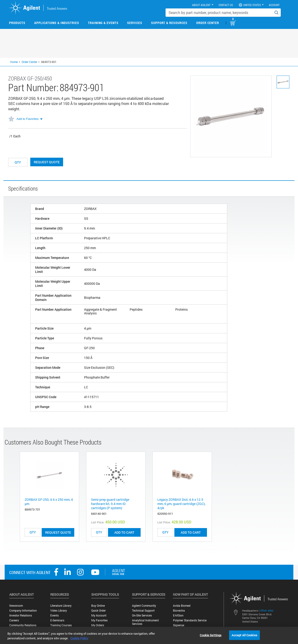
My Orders (98, 625)
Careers (14, 620)
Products (17, 23)
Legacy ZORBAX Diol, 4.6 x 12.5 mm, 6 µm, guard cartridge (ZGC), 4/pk (181, 504)
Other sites (267, 610)
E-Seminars (57, 620)
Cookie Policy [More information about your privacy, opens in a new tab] (79, 638)
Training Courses (61, 625)
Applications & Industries (57, 23)
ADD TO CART (124, 532)
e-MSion (178, 615)
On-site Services (142, 615)
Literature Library (61, 606)
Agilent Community (144, 606)
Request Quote (47, 162)
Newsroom (16, 606)
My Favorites (99, 620)
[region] (149, 635)
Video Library (59, 611)
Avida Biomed (182, 606)
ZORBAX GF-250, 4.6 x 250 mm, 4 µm (49, 502)
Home (14, 62)
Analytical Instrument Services (145, 622)
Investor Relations (21, 615)
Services (135, 23)
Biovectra (179, 611)
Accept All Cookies (244, 635)
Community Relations (23, 625)
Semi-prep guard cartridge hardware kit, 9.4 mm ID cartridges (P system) (110, 504)
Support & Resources (169, 23)
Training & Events (103, 23)
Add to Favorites (28, 119)
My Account (99, 615)
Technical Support (143, 611)
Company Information (23, 611)
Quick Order (98, 611)
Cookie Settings (211, 635)
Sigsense (179, 625)
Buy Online (98, 606)
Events (54, 615)
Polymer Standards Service (190, 620)
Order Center (208, 23)
